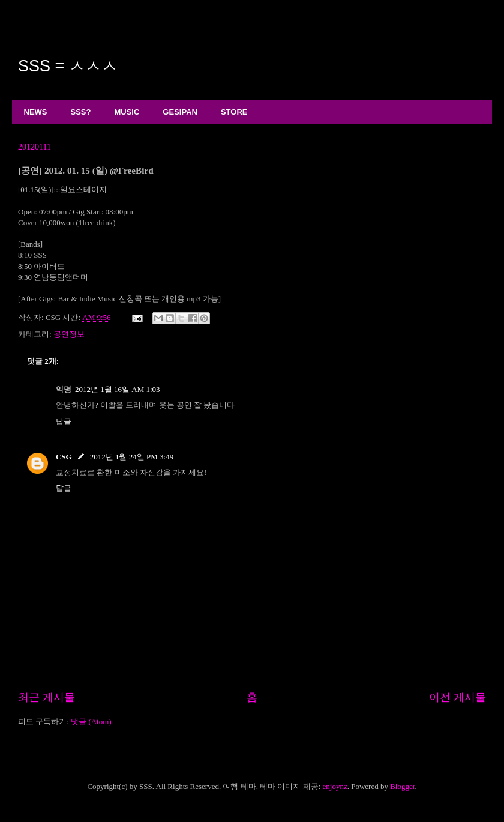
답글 (64, 421)
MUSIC (127, 112)
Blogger (402, 786)
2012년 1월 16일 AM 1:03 (118, 389)
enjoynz (335, 786)
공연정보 (69, 334)
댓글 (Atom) (91, 721)
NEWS (36, 112)
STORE (234, 112)
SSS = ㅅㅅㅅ (68, 66)
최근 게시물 (46, 697)
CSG (64, 457)
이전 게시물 (457, 697)
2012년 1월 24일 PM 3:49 (132, 457)
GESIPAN (180, 112)
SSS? (81, 112)
